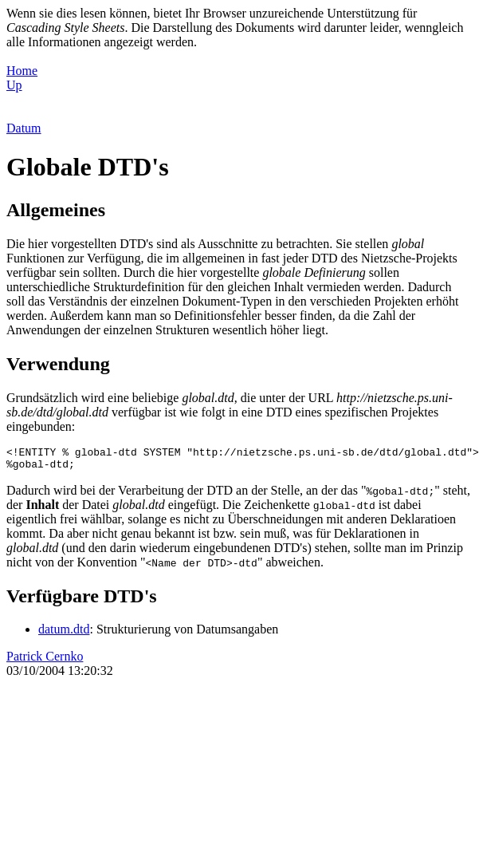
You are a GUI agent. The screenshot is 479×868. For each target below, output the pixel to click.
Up (14, 85)
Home (22, 71)
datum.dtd (64, 634)
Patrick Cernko (45, 661)
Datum (24, 128)
